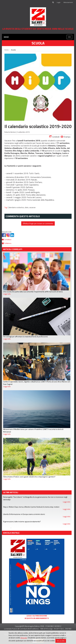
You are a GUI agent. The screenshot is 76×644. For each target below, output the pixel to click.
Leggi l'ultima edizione (37, 616)
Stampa (66, 137)
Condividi (54, 137)
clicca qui (24, 638)
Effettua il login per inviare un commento (38, 223)
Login (59, 2)
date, (27, 207)
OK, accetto (61, 641)
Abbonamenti (68, 2)
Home (7, 50)
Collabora (7, 243)
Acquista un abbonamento (37, 618)
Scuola (38, 43)
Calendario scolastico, (16, 207)
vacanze (32, 207)
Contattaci (7, 239)
